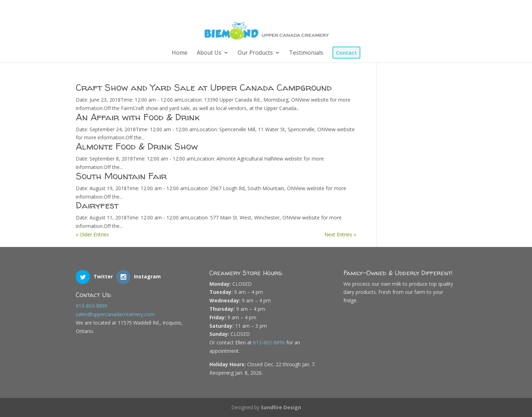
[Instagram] (445, 8)
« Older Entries (92, 234)
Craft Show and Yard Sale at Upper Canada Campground (204, 87)
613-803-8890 (92, 306)
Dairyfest (97, 205)
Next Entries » (340, 234)
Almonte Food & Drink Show (137, 146)
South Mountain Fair (121, 176)
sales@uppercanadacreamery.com (115, 314)
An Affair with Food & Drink (138, 117)
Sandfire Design (281, 407)
